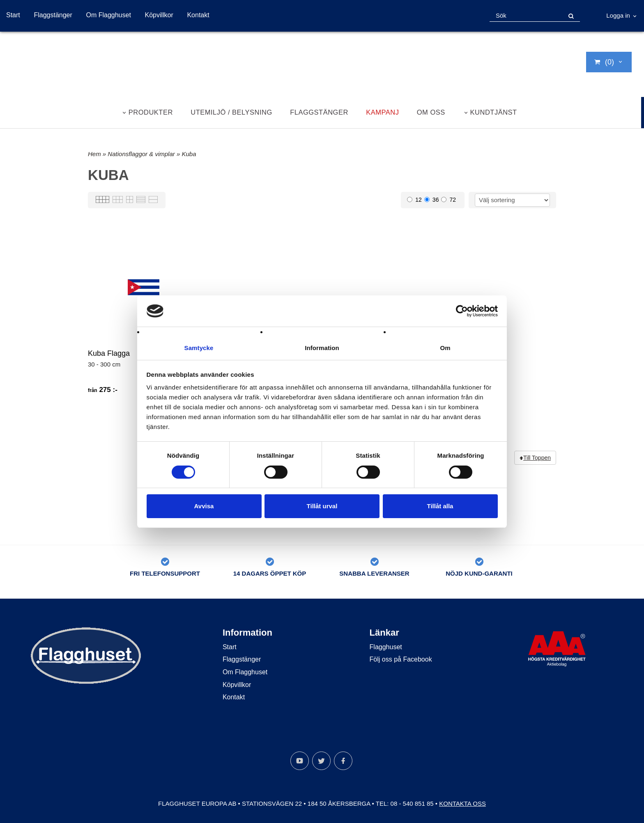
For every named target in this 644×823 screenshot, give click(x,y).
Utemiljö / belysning (231, 112)
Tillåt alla (440, 506)
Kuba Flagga (109, 353)
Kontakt (198, 15)
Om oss (431, 112)
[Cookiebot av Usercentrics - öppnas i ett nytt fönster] (462, 311)
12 (414, 200)
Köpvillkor (159, 15)
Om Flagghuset (108, 15)
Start (13, 15)
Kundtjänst (494, 112)
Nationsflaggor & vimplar (142, 154)
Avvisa (204, 506)
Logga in (618, 15)
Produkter (151, 112)
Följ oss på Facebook (401, 659)
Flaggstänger (53, 15)
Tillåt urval (322, 506)
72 (448, 200)
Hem (94, 154)
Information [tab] (322, 348)
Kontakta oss (462, 803)
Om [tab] (445, 348)
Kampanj (382, 112)
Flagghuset (386, 647)
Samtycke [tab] (199, 348)
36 (432, 200)
